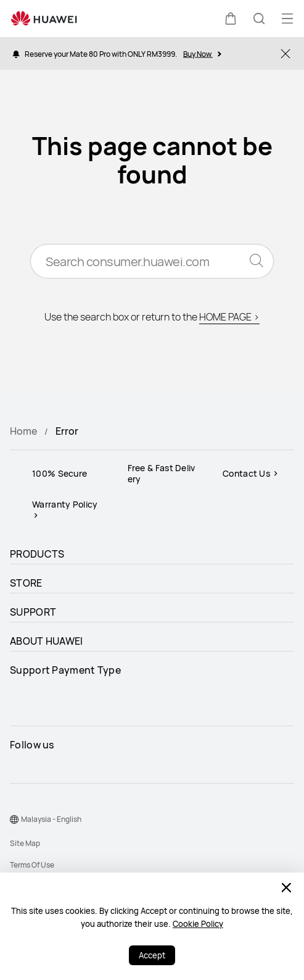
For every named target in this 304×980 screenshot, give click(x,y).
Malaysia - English (51, 819)
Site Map (25, 843)
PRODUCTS (37, 554)
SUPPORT (33, 612)
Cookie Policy (198, 924)
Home (23, 431)
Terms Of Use (32, 865)
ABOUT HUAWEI (47, 641)
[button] (231, 19)
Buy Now (202, 53)
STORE (26, 583)
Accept (152, 955)
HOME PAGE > (229, 317)
